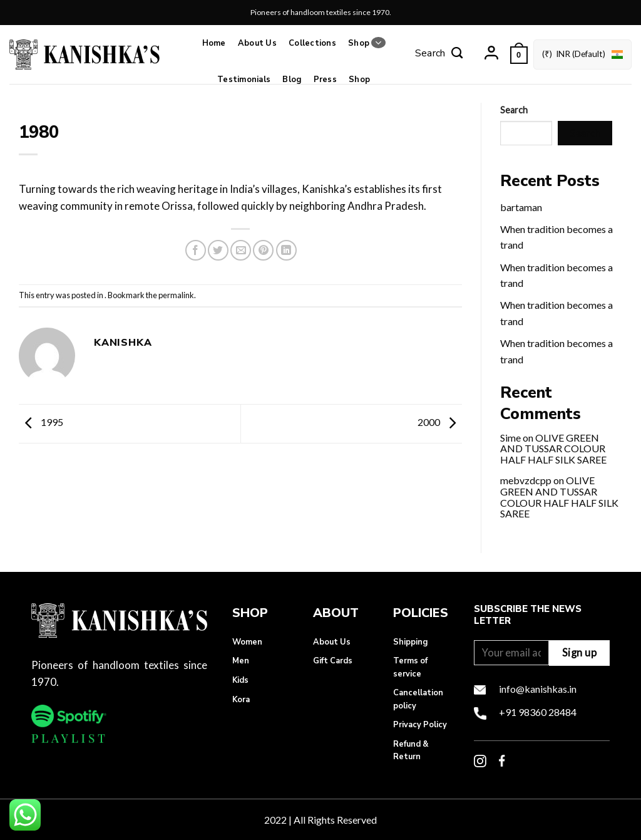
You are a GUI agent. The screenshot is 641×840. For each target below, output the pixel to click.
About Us (257, 43)
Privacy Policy (420, 725)
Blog (292, 80)
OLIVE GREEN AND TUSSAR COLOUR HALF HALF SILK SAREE (553, 449)
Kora (241, 700)
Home (214, 43)
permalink (176, 295)
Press (325, 80)
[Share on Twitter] (218, 250)
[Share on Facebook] (196, 250)
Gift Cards (333, 661)
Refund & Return (411, 750)
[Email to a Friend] (241, 250)
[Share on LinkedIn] (286, 250)
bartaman (521, 207)
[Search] (439, 54)
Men (241, 661)
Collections (312, 43)
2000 (440, 423)
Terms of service (410, 667)
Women (247, 642)
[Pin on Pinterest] (263, 250)
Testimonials (244, 80)
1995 (41, 423)
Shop (367, 43)
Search (514, 110)
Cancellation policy (418, 699)
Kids (240, 680)
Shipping (410, 642)
